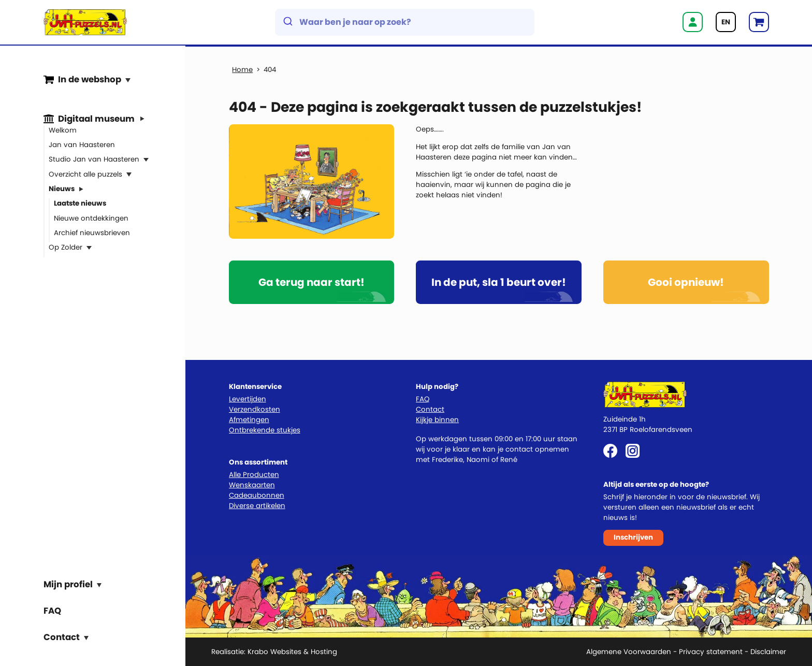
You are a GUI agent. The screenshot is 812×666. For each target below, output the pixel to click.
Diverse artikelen (257, 506)
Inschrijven (633, 537)
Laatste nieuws (80, 203)
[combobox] (405, 22)
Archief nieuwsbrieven (92, 233)
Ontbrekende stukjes (265, 430)
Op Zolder (66, 247)
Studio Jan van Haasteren (94, 159)
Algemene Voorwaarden (629, 652)
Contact (430, 409)
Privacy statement (711, 652)
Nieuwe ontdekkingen (91, 218)
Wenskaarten (252, 485)
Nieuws (62, 189)
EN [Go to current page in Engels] (726, 22)
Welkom (63, 130)
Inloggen (693, 22)
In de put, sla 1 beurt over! (499, 282)
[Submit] (287, 22)
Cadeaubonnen (257, 495)
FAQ (52, 610)
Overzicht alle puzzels (85, 174)
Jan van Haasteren (82, 145)
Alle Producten (254, 475)
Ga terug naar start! (311, 282)
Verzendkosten (255, 409)
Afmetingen (249, 420)
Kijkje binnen (437, 420)
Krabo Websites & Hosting (292, 652)
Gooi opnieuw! (686, 282)
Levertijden (248, 399)
